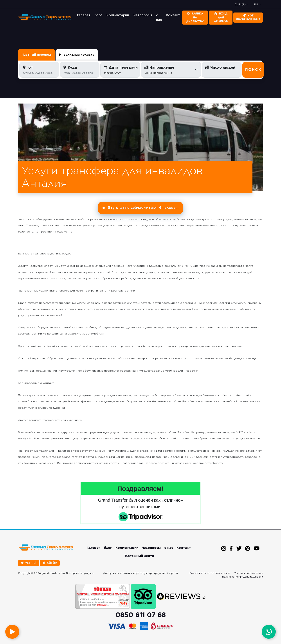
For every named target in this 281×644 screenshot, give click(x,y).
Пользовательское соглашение (210, 573)
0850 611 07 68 (141, 615)
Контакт (173, 15)
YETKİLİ (29, 563)
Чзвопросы (143, 15)
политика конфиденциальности (243, 577)
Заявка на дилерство (195, 17)
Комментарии (118, 15)
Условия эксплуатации (249, 573)
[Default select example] (171, 70)
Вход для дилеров (221, 17)
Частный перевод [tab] (37, 55)
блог (98, 15)
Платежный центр (139, 556)
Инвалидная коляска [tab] (77, 55)
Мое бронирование (248, 17)
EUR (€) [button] (241, 4)
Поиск (253, 70)
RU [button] (256, 4)
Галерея (84, 15)
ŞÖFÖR (50, 563)
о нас (159, 17)
